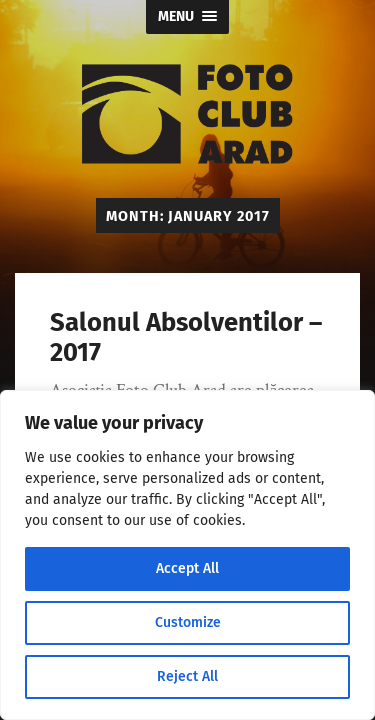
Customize (188, 622)
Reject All (187, 676)
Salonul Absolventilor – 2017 (186, 338)
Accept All (187, 568)
